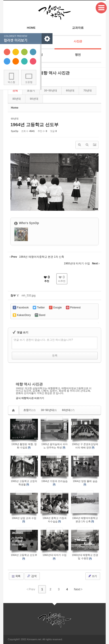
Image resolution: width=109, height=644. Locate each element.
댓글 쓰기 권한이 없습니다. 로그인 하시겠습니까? (43, 340)
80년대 (17, 99)
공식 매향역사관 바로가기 (30, 398)
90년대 (34, 99)
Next (78, 589)
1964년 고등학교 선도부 (34, 125)
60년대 (70, 91)
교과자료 (78, 28)
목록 (16, 576)
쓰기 (92, 576)
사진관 (78, 41)
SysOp (15, 131)
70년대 (88, 91)
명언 (78, 55)
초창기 (29, 410)
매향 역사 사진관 (29, 384)
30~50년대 (49, 410)
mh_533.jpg (29, 296)
